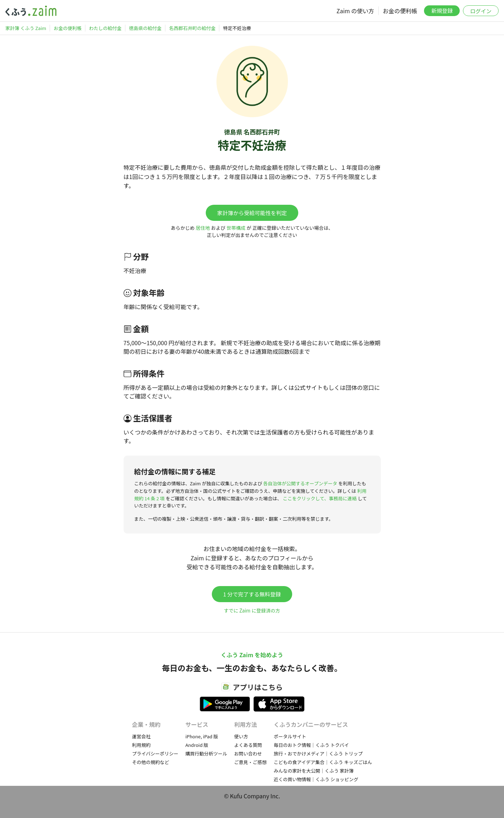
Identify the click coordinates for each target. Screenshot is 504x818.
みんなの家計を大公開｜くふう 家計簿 (314, 771)
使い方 (241, 736)
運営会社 (141, 736)
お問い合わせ (248, 753)
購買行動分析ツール (206, 753)
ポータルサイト (290, 736)
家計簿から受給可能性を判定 (252, 213)
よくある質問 (248, 745)
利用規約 (141, 745)
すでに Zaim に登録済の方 (252, 611)
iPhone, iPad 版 (202, 736)
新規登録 (442, 11)
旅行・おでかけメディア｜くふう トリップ (318, 753)
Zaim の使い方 (355, 11)
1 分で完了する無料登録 (252, 594)
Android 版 (197, 745)
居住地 (203, 228)
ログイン (481, 11)
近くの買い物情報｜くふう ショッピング (316, 779)
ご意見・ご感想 (251, 762)
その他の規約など (151, 762)
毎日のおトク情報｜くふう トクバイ (311, 745)
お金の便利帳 (400, 11)
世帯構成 (236, 228)
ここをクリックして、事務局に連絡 (320, 498)
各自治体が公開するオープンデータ (300, 483)
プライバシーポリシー (155, 753)
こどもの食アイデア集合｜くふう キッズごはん (323, 762)
